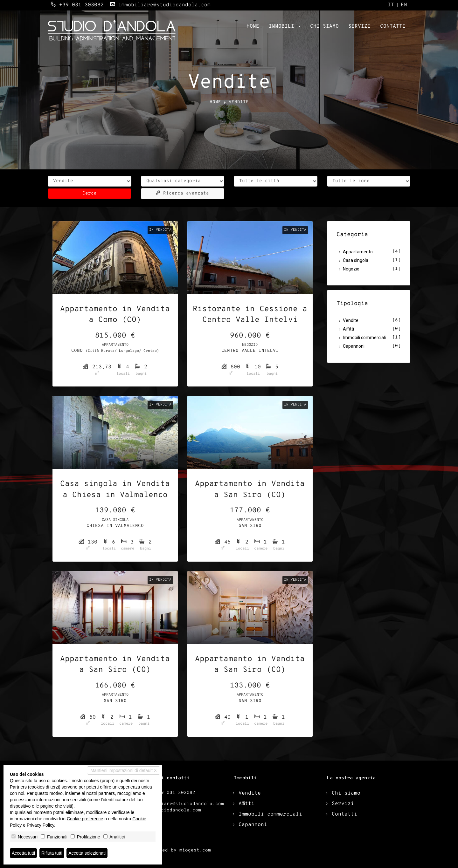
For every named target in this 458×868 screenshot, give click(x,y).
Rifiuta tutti (52, 853)
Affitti (348, 329)
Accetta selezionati (87, 853)
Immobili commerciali (364, 338)
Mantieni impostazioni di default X (124, 770)
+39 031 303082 (81, 5)
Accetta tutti (23, 853)
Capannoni (354, 346)
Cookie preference (85, 819)
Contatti (393, 26)
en (404, 5)
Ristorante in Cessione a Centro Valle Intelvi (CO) (250, 315)
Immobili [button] (285, 26)
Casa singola (356, 260)
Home (253, 26)
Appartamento (358, 252)
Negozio (351, 269)
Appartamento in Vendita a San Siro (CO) (250, 489)
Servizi (359, 26)
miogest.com (195, 850)
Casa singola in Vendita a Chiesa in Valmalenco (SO (115, 490)
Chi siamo (324, 26)
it (391, 5)
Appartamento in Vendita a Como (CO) (115, 315)
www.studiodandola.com (171, 810)
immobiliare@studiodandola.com (164, 5)
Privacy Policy (40, 825)
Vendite (351, 320)
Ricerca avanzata (182, 193)
